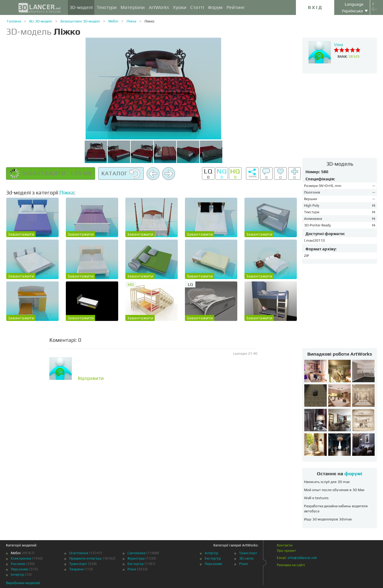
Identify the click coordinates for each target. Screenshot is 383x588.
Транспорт (78, 564)
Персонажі (20, 569)
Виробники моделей (23, 583)
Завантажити (21, 234)
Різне (132, 569)
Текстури (107, 7)
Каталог (121, 174)
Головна (14, 21)
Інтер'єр (18, 575)
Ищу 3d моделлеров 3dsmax (328, 519)
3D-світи (246, 558)
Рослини (18, 564)
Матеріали (133, 7)
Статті (197, 7)
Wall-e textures (316, 498)
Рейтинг (236, 7)
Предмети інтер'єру (85, 558)
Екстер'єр (136, 564)
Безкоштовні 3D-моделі (80, 21)
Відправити (91, 378)
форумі (353, 474)
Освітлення (79, 553)
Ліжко (149, 21)
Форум (215, 7)
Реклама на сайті (291, 565)
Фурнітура (136, 558)
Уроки (180, 7)
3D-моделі (81, 7)
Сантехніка (136, 553)
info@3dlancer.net (302, 558)
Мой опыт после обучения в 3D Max (334, 490)
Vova (339, 45)
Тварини (76, 569)
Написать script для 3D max (327, 482)
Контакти (285, 545)
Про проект (286, 551)
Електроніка (21, 558)
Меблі (113, 21)
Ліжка (131, 21)
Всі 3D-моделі (41, 21)
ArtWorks (159, 7)
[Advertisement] (340, 115)
